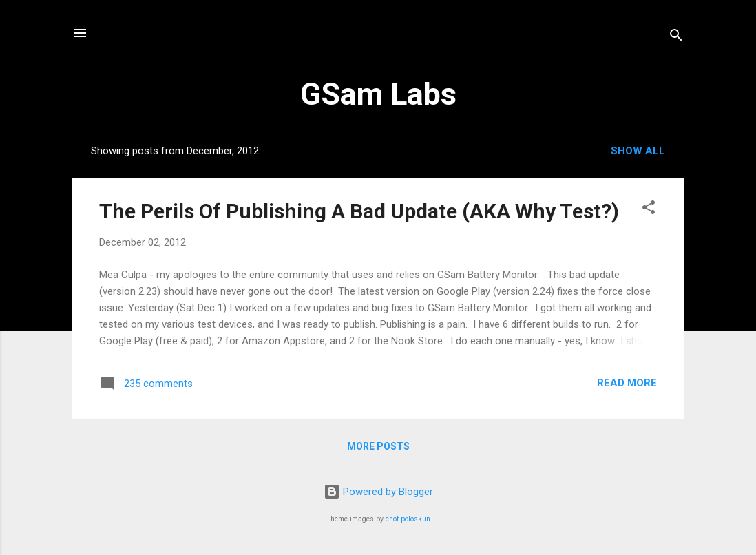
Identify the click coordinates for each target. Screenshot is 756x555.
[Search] (676, 38)
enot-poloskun (408, 519)
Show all (638, 151)
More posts (378, 446)
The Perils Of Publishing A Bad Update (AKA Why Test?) (359, 211)
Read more (627, 383)
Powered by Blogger (378, 492)
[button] (649, 210)
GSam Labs (378, 94)
